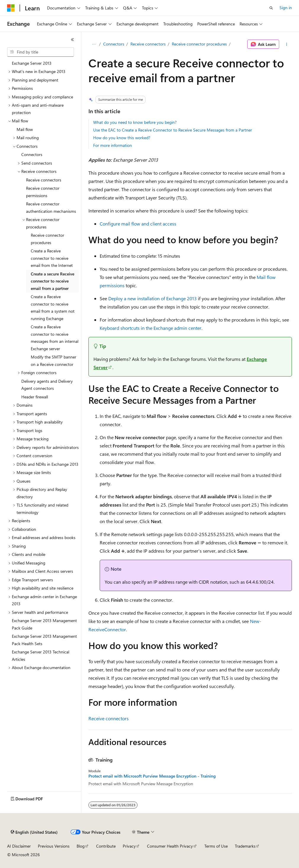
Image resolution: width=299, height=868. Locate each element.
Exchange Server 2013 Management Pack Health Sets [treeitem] (44, 640)
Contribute (106, 846)
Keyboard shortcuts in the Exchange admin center (151, 328)
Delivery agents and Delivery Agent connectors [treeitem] (47, 385)
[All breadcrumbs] (94, 44)
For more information (113, 145)
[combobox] (41, 52)
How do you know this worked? (122, 138)
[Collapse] (72, 40)
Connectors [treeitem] (32, 154)
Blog (81, 846)
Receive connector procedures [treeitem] (47, 239)
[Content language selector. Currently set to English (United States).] (34, 832)
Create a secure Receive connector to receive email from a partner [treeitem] (52, 281)
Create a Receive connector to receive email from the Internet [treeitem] (52, 258)
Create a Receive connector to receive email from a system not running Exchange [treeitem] (53, 308)
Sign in (286, 8)
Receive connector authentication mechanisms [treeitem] (51, 207)
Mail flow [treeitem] (25, 129)
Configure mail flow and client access (138, 224)
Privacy (129, 846)
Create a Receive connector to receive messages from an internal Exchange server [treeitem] (55, 338)
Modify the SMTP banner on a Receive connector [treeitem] (54, 361)
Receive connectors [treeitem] (44, 180)
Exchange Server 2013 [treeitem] (32, 63)
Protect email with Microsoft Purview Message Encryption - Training (152, 776)
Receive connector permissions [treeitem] (43, 192)
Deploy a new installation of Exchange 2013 (152, 298)
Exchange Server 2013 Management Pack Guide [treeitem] (44, 624)
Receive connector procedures (199, 44)
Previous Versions (54, 846)
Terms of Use (216, 846)
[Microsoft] (11, 8)
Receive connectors (148, 44)
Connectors (114, 44)
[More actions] (287, 44)
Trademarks (245, 846)
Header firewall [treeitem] (35, 397)
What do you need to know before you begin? (135, 122)
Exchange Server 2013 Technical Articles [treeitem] (41, 656)
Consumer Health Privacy (170, 846)
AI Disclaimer (19, 846)
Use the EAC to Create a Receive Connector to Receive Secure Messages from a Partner (173, 130)
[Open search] (271, 8)
